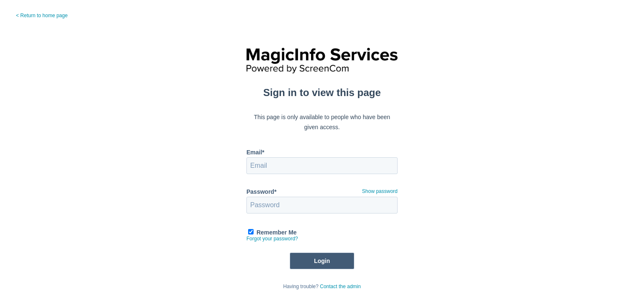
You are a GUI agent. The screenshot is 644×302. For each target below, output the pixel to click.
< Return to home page (42, 16)
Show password (380, 191)
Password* (262, 192)
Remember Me (277, 232)
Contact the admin (340, 286)
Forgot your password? (272, 239)
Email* (255, 152)
